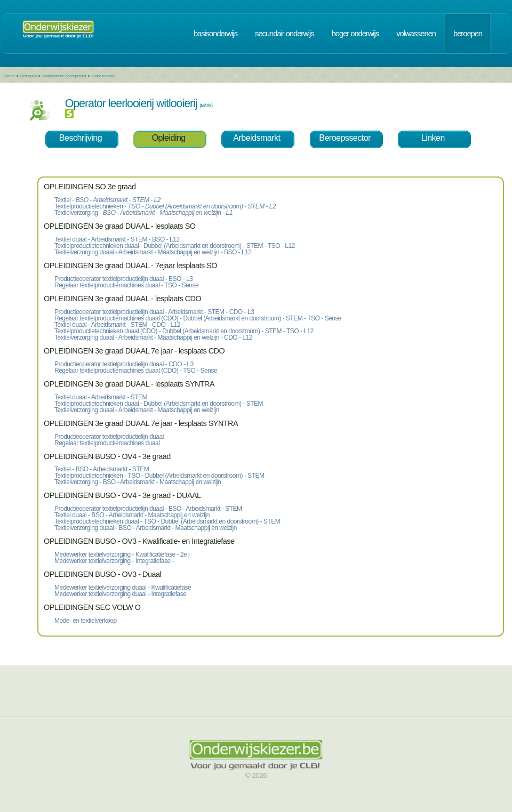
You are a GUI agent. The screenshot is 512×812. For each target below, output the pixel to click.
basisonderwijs (215, 34)
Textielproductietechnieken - (165, 206)
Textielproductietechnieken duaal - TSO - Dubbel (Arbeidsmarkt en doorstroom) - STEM (167, 521)
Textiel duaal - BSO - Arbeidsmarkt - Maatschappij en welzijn (132, 515)
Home (9, 76)
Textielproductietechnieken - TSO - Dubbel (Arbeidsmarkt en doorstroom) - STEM (159, 476)
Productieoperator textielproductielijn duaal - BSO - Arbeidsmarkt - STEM (148, 509)
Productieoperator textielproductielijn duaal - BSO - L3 (123, 279)
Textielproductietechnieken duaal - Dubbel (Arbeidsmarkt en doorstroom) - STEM (159, 404)
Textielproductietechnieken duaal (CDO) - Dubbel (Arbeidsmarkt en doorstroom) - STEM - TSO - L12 (184, 331)
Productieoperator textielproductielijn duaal (109, 437)
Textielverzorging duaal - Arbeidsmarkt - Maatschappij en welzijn (137, 410)
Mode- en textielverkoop (86, 621)
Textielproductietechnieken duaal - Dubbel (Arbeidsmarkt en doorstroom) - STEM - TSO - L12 (175, 246)
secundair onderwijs (285, 34)
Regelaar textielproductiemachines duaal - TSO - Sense (126, 285)
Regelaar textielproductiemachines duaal (107, 443)
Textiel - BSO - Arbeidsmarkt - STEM (102, 469)
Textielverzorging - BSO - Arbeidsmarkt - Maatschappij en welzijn (138, 482)
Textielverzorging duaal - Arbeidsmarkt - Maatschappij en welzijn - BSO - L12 (153, 252)
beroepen (468, 34)
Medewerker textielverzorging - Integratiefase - (114, 561)
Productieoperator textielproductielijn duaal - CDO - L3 (124, 364)
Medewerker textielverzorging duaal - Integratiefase (120, 594)
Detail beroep (103, 76)
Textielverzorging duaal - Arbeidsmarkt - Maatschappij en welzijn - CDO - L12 (153, 337)
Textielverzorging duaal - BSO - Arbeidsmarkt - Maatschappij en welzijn (146, 528)
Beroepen (29, 76)
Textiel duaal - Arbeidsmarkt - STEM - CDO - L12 (117, 325)
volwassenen (416, 34)
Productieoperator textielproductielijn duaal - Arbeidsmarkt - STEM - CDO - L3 (154, 312)
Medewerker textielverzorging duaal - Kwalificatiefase (123, 588)
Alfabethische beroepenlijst (64, 76)
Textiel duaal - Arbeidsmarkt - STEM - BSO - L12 (117, 239)
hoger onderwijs (355, 34)
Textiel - (107, 200)
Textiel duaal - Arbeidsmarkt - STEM (101, 397)
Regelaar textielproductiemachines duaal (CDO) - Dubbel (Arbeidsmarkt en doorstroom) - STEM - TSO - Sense (198, 318)
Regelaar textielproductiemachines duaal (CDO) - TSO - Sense (136, 371)
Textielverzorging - (143, 213)
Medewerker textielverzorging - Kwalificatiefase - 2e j (122, 554)
